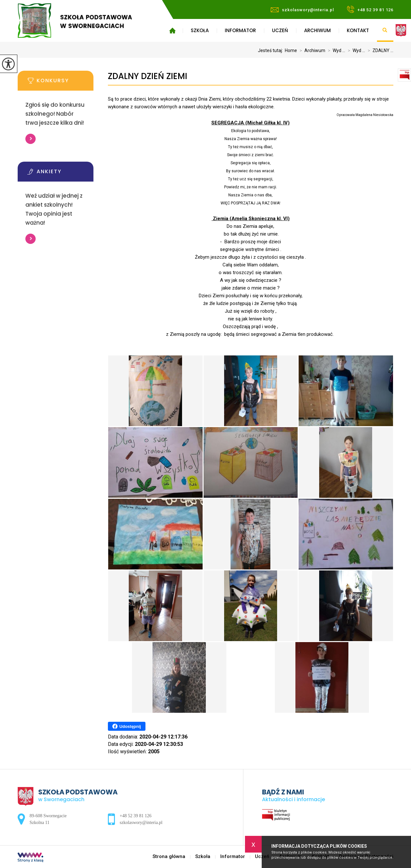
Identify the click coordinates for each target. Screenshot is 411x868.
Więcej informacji (31, 139)
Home (291, 50)
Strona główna (172, 31)
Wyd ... (335, 50)
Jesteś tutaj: (271, 50)
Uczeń (280, 30)
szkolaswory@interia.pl (302, 10)
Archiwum (317, 30)
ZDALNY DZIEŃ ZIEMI (148, 76)
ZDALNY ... (379, 50)
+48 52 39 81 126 (370, 9)
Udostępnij (127, 726)
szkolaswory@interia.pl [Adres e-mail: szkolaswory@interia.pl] (141, 823)
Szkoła (200, 30)
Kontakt (358, 30)
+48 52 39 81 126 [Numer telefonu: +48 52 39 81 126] (136, 816)
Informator (240, 30)
